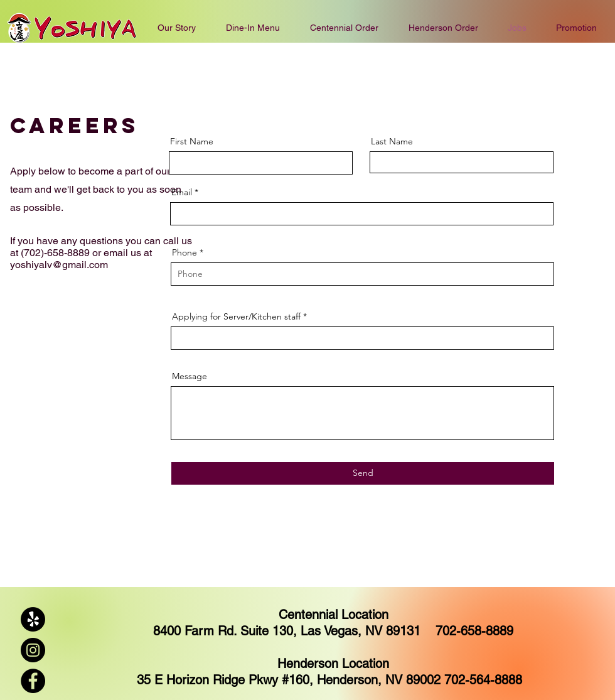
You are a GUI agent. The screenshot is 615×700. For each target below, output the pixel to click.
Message (190, 376)
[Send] (363, 473)
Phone (184, 252)
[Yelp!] (33, 619)
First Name (192, 141)
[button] (344, 28)
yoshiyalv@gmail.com (59, 265)
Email (182, 192)
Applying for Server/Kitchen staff (236, 316)
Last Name (392, 141)
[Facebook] (33, 681)
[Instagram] (33, 650)
